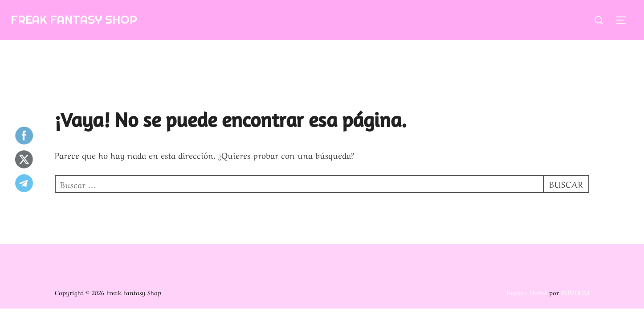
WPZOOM (575, 292)
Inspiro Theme (527, 292)
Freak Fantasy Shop (74, 19)
